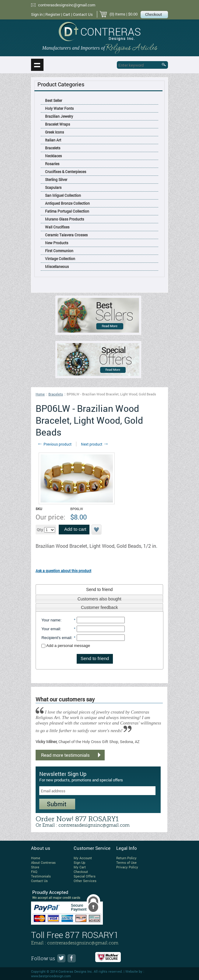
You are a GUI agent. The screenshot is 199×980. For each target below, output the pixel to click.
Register (53, 14)
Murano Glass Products (65, 219)
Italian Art (53, 140)
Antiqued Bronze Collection (67, 203)
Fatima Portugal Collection (67, 211)
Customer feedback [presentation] (99, 607)
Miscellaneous (57, 266)
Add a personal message (66, 646)
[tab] (99, 589)
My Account (83, 858)
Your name (51, 620)
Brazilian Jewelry (59, 116)
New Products (57, 243)
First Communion (59, 251)
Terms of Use (126, 862)
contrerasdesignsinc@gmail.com (67, 5)
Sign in (37, 14)
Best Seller (54, 100)
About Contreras (43, 862)
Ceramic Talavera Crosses (66, 235)
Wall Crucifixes (57, 227)
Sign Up (79, 862)
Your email (51, 629)
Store (35, 867)
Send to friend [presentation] (99, 589)
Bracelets (53, 148)
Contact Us (83, 14)
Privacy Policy (127, 867)
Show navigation (37, 65)
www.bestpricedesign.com (51, 976)
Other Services (85, 881)
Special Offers (85, 876)
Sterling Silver (56, 179)
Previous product (54, 444)
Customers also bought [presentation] (100, 599)
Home (40, 394)
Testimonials (41, 876)
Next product (95, 444)
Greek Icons (54, 132)
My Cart (80, 867)
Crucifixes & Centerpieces (66, 172)
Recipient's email (56, 638)
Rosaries (52, 164)
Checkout (81, 872)
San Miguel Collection (63, 195)
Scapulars (53, 187)
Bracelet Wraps (58, 124)
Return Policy (126, 858)
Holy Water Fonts (59, 108)
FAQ (34, 872)
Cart (67, 14)
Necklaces (53, 156)
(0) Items (117, 14)
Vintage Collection (60, 259)
